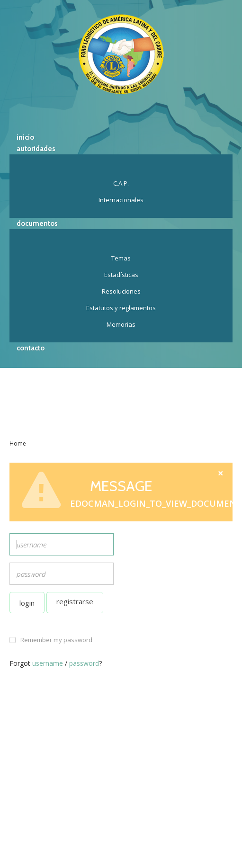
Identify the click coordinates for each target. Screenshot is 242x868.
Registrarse (75, 601)
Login (27, 603)
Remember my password (56, 640)
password (84, 663)
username (48, 663)
